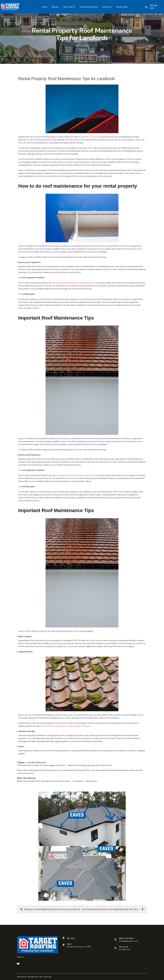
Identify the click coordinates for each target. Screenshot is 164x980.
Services (55, 7)
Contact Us (107, 7)
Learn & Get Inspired (89, 7)
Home (44, 7)
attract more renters (91, 137)
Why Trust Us (69, 7)
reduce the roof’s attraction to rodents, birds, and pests (65, 726)
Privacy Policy (122, 7)
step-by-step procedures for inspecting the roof (74, 283)
